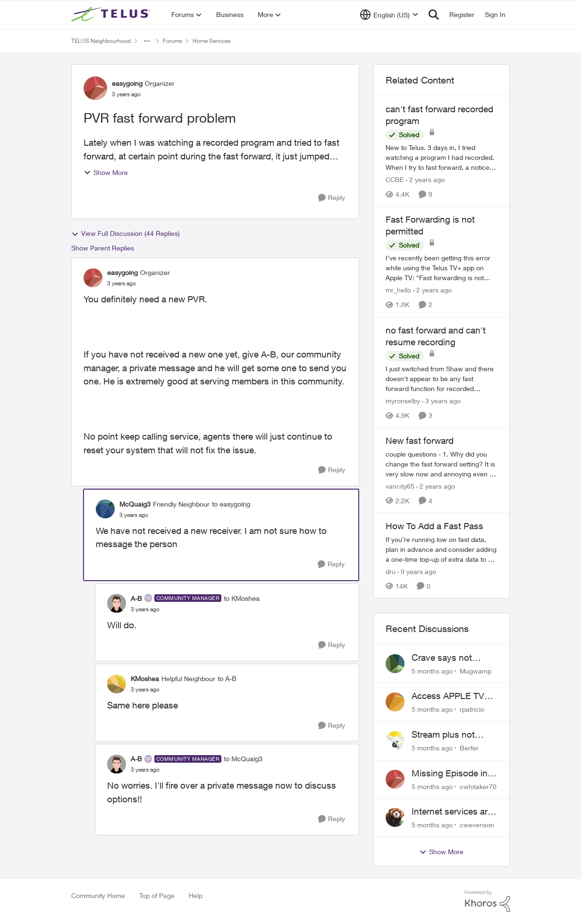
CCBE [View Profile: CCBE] (395, 179)
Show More (106, 172)
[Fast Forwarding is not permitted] (442, 268)
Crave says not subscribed (442, 658)
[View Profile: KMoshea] (117, 684)
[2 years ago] (425, 179)
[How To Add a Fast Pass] (442, 549)
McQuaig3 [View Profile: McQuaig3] (135, 504)
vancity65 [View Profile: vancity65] (400, 486)
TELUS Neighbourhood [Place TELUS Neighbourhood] (101, 41)
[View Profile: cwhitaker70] (395, 779)
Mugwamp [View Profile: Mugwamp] (476, 670)
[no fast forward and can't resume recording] (442, 379)
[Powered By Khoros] (488, 901)
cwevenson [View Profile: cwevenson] (477, 825)
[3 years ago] (441, 401)
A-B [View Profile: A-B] (136, 598)
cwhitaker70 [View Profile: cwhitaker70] (478, 786)
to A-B (227, 678)
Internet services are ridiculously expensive (452, 812)
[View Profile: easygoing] (95, 88)
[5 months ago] (432, 670)
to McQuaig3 (243, 759)
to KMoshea (242, 598)
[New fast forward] (442, 464)
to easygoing (231, 504)
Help (196, 895)
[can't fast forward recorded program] (442, 157)
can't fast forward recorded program (439, 115)
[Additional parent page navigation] (147, 41)
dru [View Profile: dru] (391, 571)
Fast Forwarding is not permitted (430, 225)
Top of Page (157, 895)
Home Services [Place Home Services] (211, 41)
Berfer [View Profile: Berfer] (469, 748)
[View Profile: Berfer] (395, 741)
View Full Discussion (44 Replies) (126, 233)
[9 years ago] (417, 571)
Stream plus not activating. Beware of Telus (453, 735)
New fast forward (420, 441)
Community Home (98, 895)
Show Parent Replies (103, 248)
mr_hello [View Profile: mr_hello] (398, 290)
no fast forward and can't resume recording (436, 336)
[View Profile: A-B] (117, 603)
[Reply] (332, 198)
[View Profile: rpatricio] (395, 702)
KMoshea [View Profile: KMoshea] (145, 678)
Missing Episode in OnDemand (450, 774)
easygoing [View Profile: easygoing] (127, 83)
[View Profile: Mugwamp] (395, 664)
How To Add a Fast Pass (434, 526)
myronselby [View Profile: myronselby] (403, 401)
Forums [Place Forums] (173, 41)
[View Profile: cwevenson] (395, 817)
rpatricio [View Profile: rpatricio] (472, 709)
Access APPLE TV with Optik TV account (448, 696)
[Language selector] (389, 15)
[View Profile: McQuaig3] (105, 509)
